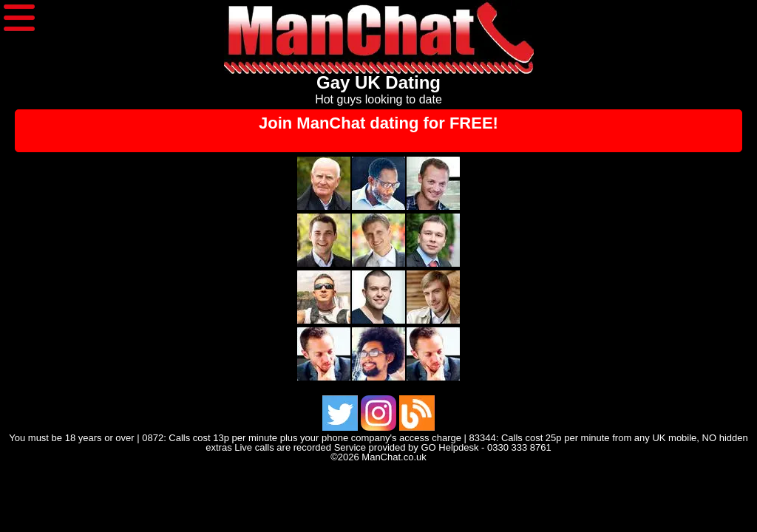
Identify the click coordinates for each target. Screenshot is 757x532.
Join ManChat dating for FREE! (378, 123)
